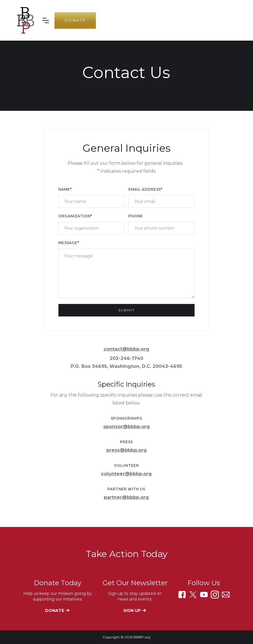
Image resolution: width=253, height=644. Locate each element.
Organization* (75, 216)
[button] (46, 20)
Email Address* (146, 189)
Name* (65, 189)
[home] (26, 20)
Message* (69, 243)
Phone (136, 216)
